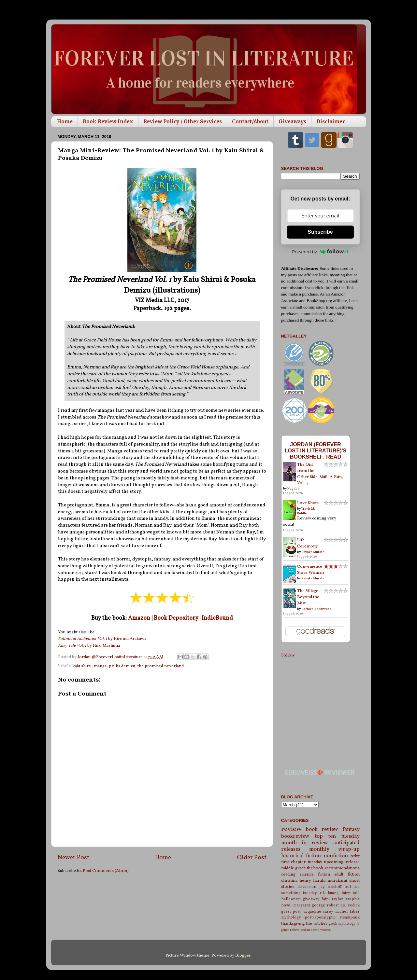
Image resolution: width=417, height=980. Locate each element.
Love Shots (308, 503)
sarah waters (321, 930)
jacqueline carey (318, 911)
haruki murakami (330, 881)
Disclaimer (331, 122)
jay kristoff (331, 887)
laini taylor (332, 899)
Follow (288, 655)
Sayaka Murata (313, 552)
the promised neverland (161, 666)
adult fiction (347, 874)
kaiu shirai (82, 666)
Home (65, 122)
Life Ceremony (307, 543)
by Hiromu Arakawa (102, 639)
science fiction (315, 874)
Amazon (139, 618)
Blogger (243, 955)
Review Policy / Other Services (183, 122)
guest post (291, 911)
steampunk (350, 917)
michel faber (347, 911)
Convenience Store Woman (310, 570)
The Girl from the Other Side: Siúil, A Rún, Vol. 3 (320, 474)
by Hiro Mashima (89, 646)
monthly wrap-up (334, 849)
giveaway (311, 899)
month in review (305, 843)
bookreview (295, 836)
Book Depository (176, 618)
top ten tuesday (337, 836)
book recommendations (337, 868)
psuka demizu (122, 666)
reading (288, 874)
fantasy (351, 830)
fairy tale (351, 893)
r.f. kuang (329, 893)
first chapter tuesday (302, 862)
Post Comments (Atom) (106, 871)
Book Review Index (108, 122)
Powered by (320, 252)
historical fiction (301, 856)
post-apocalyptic (320, 917)
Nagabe (293, 489)
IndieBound (217, 618)
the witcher (317, 924)
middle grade (294, 868)
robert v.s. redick (343, 905)
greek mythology (342, 924)
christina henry (296, 881)
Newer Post (73, 858)
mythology (291, 917)
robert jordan (300, 930)
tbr (310, 868)
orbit (355, 856)
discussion (307, 887)
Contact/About (250, 122)
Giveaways (292, 122)
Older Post (252, 858)
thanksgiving (293, 924)
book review (322, 830)
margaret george (309, 905)
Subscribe (320, 232)
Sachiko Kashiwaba (316, 609)
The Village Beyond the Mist (308, 597)
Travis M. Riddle (306, 511)
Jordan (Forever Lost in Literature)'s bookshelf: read (316, 450)
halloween (291, 899)
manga (100, 666)
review (291, 829)
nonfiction (336, 856)
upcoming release (342, 862)
